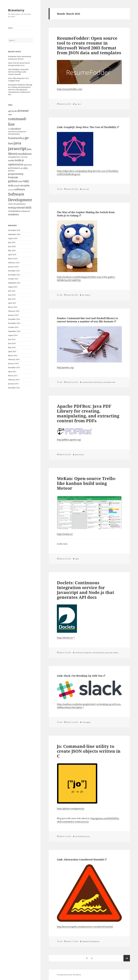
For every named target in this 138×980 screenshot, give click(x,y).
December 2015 (14, 271)
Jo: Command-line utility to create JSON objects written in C (89, 751)
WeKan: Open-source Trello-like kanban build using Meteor (87, 483)
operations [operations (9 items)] (28, 165)
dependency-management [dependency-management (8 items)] (17, 132)
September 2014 (14, 331)
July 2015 (12, 291)
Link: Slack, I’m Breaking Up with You (80, 676)
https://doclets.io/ (65, 638)
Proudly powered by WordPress (69, 975)
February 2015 (14, 311)
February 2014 (14, 359)
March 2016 (13, 259)
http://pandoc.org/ (65, 367)
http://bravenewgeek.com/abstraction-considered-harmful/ (85, 927)
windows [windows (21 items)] (13, 214)
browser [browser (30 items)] (23, 111)
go (76, 104)
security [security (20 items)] (25, 185)
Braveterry (16, 10)
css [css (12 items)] (9, 129)
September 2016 (14, 234)
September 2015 (14, 283)
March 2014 (13, 356)
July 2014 (12, 339)
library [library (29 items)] (13, 154)
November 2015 (14, 275)
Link (61, 189)
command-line (87, 382)
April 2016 (12, 255)
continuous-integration (84, 653)
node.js (87, 295)
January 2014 (13, 363)
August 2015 (13, 287)
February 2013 (14, 380)
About (10, 28)
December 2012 (14, 388)
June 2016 (12, 246)
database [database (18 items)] (16, 129)
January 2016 (13, 267)
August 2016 (13, 238)
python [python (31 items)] (13, 181)
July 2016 (12, 242)
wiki (114, 382)
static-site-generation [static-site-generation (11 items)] (17, 204)
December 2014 (14, 319)
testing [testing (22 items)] (12, 207)
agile (77, 559)
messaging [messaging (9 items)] (12, 157)
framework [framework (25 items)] (15, 138)
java (77, 455)
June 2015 (12, 295)
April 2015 (12, 303)
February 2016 (14, 263)
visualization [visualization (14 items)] (14, 211)
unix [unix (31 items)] (28, 207)
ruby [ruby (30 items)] (26, 181)
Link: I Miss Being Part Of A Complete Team (18, 80)
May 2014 (12, 347)
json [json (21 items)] (29, 149)
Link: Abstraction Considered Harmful (80, 859)
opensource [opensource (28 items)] (16, 164)
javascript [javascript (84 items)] (17, 149)
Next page (127, 958)
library (100, 382)
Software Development (91, 941)
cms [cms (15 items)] (10, 114)
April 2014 (12, 352)
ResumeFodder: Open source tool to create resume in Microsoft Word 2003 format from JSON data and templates (89, 45)
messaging (86, 722)
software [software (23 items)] (20, 189)
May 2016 (12, 251)
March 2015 (13, 307)
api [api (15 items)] (10, 111)
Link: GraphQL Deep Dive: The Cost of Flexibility (87, 127)
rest (87, 189)
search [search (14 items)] (17, 186)
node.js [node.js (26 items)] (19, 160)
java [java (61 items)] (18, 143)
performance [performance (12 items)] (14, 168)
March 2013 (13, 376)
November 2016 (14, 230)
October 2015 (13, 279)
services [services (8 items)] (11, 190)
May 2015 (12, 299)
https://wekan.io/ (65, 534)
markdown (107, 382)
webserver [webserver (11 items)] (26, 211)
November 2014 (14, 323)
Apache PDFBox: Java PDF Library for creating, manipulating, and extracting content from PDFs (88, 413)
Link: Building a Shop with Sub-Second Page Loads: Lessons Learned (18, 72)
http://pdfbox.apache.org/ (69, 440)
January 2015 (13, 315)
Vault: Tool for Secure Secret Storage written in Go (19, 64)
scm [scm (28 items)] (11, 185)
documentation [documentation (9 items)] (14, 134)
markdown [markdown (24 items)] (25, 154)
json (79, 104)
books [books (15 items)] (14, 111)
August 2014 (13, 335)
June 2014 (12, 343)
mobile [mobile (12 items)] (11, 160)
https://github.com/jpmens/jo (71, 808)
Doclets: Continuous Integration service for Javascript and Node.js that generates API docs (86, 590)
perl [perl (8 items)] (22, 168)
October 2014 (13, 327)
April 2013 (12, 372)
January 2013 (13, 384)
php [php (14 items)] (26, 168)
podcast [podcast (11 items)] (11, 171)
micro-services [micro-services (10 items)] (22, 157)
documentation (99, 653)
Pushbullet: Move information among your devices (20, 58)
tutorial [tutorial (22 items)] (21, 207)
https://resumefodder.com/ (70, 89)
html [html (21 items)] (11, 143)
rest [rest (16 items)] (20, 181)
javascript (109, 653)
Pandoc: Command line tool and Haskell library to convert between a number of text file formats (87, 320)
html (95, 382)
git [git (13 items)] (23, 138)
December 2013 (14, 368)
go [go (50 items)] (27, 138)
